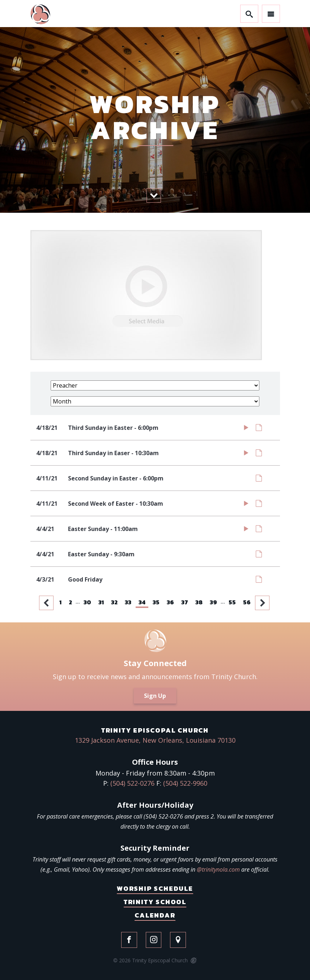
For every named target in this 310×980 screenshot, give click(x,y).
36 (170, 602)
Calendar (155, 915)
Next (263, 603)
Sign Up (155, 696)
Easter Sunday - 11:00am (103, 529)
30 (87, 602)
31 (101, 602)
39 (213, 602)
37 (185, 602)
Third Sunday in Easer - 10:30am (113, 453)
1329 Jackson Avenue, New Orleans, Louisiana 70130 (155, 740)
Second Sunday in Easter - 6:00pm (116, 478)
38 (199, 602)
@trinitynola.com (218, 869)
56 (247, 602)
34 (142, 602)
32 (114, 602)
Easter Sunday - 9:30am (101, 554)
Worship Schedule (155, 888)
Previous (47, 603)
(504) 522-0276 (132, 783)
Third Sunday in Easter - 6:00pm (113, 428)
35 (156, 602)
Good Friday (85, 579)
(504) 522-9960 (185, 783)
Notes (259, 429)
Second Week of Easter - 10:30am (116, 504)
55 (232, 602)
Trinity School (155, 902)
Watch (246, 429)
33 (128, 602)
